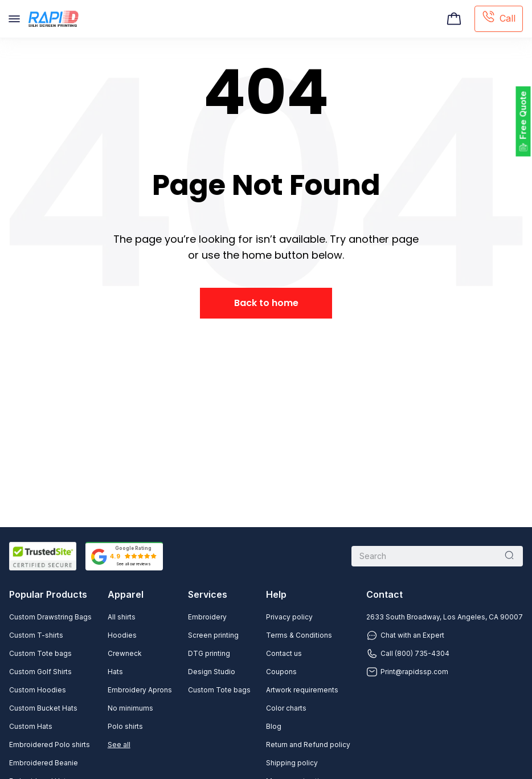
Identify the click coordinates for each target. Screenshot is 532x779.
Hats (115, 672)
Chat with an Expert (405, 635)
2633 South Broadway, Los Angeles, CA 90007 (445, 617)
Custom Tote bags (40, 653)
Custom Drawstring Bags (50, 617)
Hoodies (122, 635)
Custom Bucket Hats (43, 708)
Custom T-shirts (36, 635)
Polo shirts (125, 726)
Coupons (281, 672)
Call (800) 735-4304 (408, 654)
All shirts (122, 617)
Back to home (266, 303)
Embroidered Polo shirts (50, 745)
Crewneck (125, 653)
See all (119, 745)
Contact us (284, 653)
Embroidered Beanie (44, 763)
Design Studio (212, 672)
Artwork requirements (302, 690)
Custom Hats (31, 726)
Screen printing (213, 635)
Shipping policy (292, 763)
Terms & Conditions (299, 635)
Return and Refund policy (308, 745)
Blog (274, 726)
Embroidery (207, 617)
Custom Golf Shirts (40, 672)
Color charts (286, 708)
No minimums (130, 708)
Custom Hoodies (38, 690)
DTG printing (209, 653)
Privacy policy (289, 617)
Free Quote (523, 115)
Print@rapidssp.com (407, 672)
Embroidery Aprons (140, 690)
